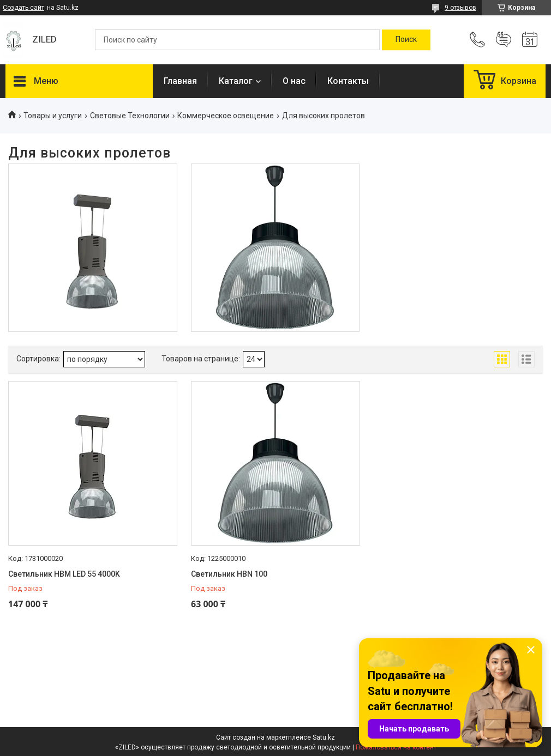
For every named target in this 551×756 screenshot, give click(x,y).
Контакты (348, 81)
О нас (294, 81)
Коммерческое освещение (226, 116)
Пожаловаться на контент (396, 747)
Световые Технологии (130, 116)
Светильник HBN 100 (229, 574)
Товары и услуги (53, 116)
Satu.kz (324, 737)
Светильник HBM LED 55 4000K (64, 574)
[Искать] (406, 40)
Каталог (236, 81)
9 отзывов (460, 8)
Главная (180, 81)
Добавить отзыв (504, 40)
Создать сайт (23, 8)
